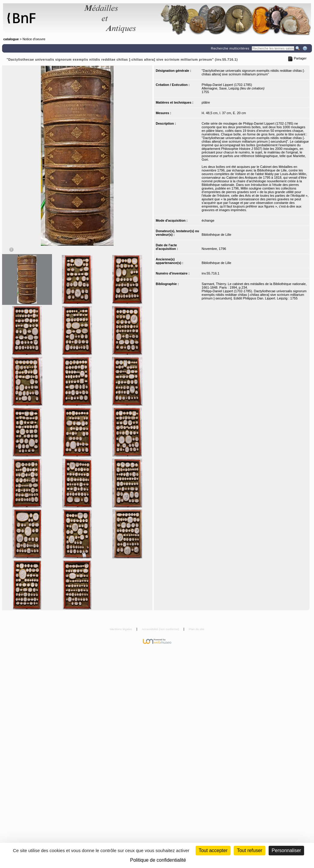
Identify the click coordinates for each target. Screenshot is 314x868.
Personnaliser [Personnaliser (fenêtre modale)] (286, 850)
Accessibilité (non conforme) (161, 629)
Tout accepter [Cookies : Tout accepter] (213, 850)
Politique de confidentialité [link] (158, 860)
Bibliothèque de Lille (216, 235)
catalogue (11, 39)
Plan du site (197, 629)
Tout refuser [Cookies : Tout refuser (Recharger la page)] (249, 850)
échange (208, 220)
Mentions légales (121, 629)
